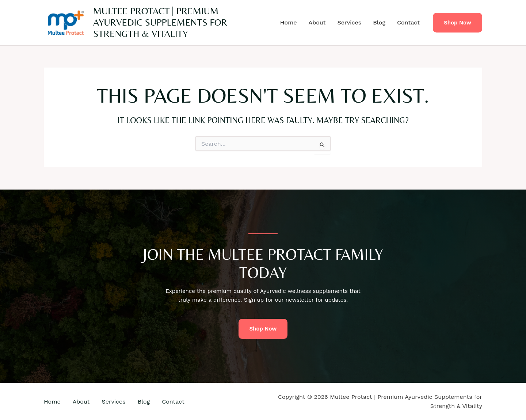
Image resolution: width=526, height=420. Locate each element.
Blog (379, 22)
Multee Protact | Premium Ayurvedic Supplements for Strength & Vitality (160, 22)
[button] (458, 23)
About (317, 22)
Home (289, 22)
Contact (408, 22)
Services (350, 22)
